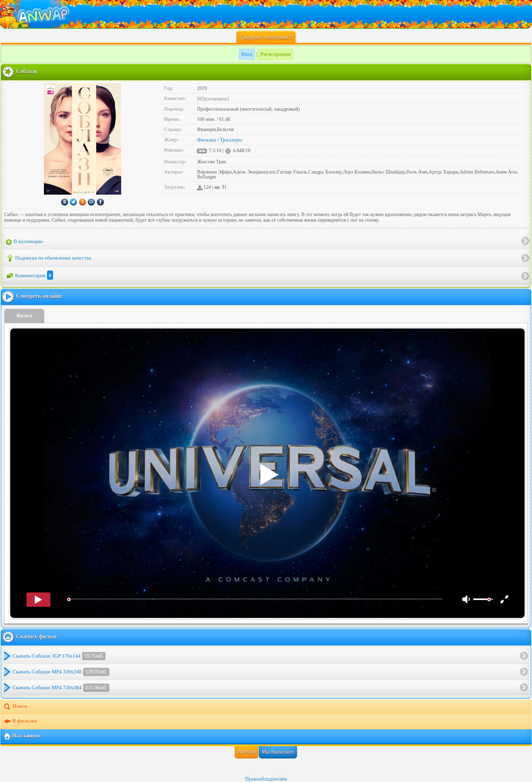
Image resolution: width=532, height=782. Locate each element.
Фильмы (206, 140)
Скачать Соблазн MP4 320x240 (61, 672)
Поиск (15, 707)
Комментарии (29, 275)
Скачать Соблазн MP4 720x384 (61, 688)
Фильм (24, 316)
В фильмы (20, 722)
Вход (247, 54)
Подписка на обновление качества (49, 258)
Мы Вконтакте (278, 752)
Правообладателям (266, 779)
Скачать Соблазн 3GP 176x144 (59, 656)
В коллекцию (25, 242)
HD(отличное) (213, 99)
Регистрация (275, 54)
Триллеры (231, 140)
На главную (22, 736)
